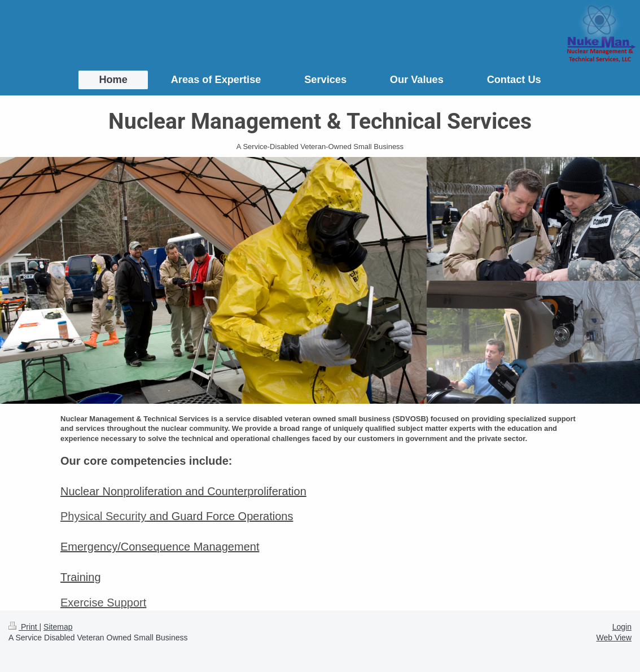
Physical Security (103, 516)
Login (622, 627)
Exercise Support (103, 603)
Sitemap (58, 627)
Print (24, 627)
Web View (614, 638)
